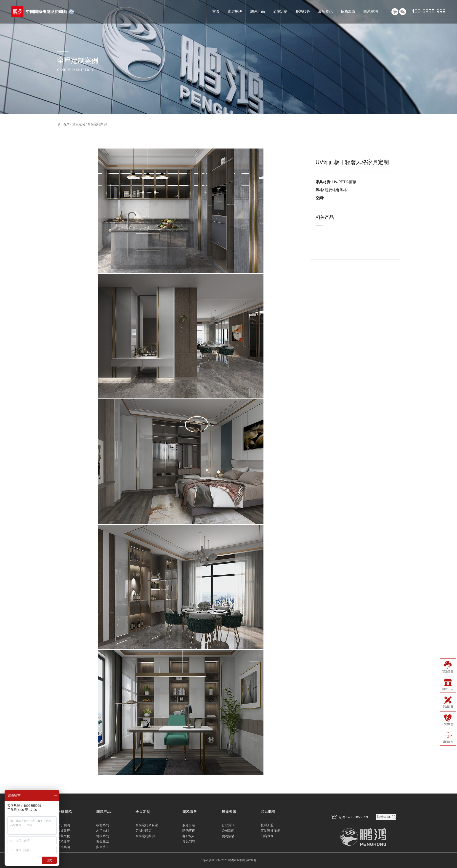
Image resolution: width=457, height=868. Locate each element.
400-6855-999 (429, 11)
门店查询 (267, 836)
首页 (216, 11)
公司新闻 (228, 831)
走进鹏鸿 (235, 11)
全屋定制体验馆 (147, 825)
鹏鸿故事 (64, 841)
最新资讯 (325, 11)
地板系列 (103, 836)
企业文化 (64, 836)
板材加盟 (267, 825)
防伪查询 (189, 831)
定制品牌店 (143, 831)
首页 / (68, 124)
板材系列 (103, 825)
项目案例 (64, 847)
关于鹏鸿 (64, 825)
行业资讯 (228, 825)
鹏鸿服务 (303, 11)
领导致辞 (64, 831)
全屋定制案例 (97, 124)
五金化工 (103, 841)
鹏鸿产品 (258, 11)
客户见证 (189, 836)
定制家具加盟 (270, 831)
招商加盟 (348, 11)
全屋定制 (280, 11)
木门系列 (103, 831)
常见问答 (189, 841)
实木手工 (103, 847)
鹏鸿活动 (228, 836)
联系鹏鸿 (371, 11)
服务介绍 (189, 825)
